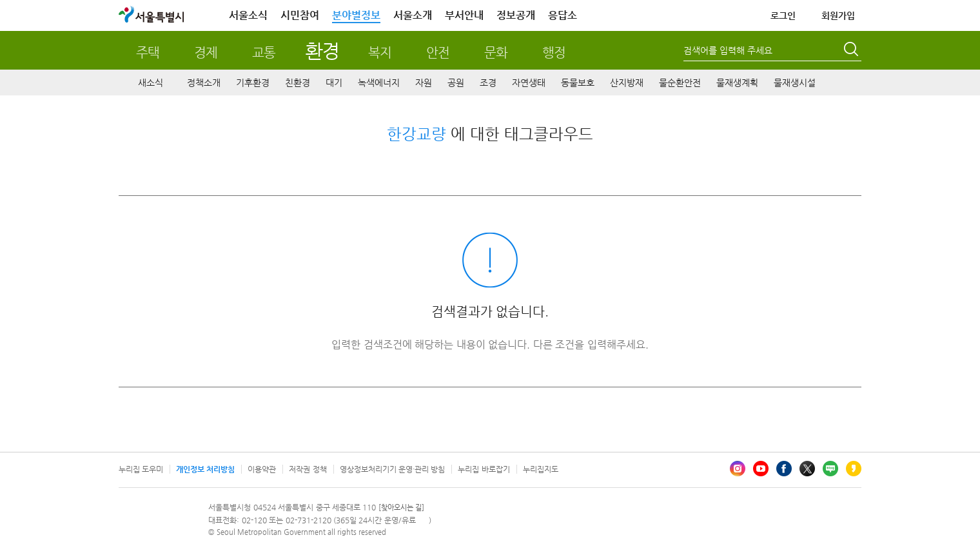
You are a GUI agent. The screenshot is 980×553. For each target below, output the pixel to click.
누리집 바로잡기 (484, 469)
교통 (264, 53)
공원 (456, 82)
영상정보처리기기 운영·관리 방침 (393, 469)
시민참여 (300, 15)
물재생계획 (737, 82)
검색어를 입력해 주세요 (728, 50)
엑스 (807, 469)
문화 (496, 53)
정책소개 (204, 82)
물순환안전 (680, 82)
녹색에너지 (379, 82)
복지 (380, 53)
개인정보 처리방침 (205, 469)
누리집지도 (541, 469)
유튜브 (761, 469)
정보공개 (516, 15)
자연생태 (529, 82)
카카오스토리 (854, 469)
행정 (554, 53)
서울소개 (413, 15)
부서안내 (464, 15)
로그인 (783, 15)
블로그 (830, 469)
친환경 (298, 82)
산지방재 (627, 82)
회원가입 (838, 15)
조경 (488, 82)
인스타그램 (738, 469)
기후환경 (253, 82)
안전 (438, 53)
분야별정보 (356, 15)
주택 (148, 53)
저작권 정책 (308, 469)
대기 (334, 82)
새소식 (151, 82)
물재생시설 (795, 82)
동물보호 (578, 82)
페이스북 (784, 469)
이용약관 (262, 469)
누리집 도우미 (141, 469)
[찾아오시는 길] (401, 508)
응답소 (563, 15)
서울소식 (248, 15)
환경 (322, 51)
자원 (424, 82)
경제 (206, 53)
